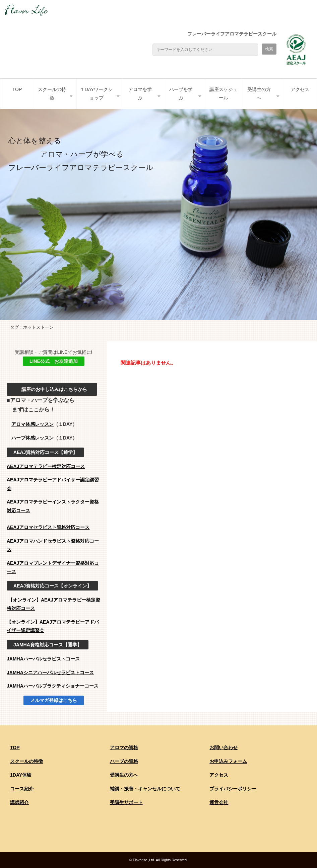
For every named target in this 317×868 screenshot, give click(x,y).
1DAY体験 (21, 775)
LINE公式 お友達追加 (54, 361)
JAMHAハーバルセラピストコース (43, 659)
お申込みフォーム (228, 761)
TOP (17, 89)
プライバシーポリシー (233, 789)
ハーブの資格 (124, 761)
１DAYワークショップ (97, 94)
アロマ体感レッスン (33, 424)
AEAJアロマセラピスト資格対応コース (48, 527)
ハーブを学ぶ (181, 94)
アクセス (300, 89)
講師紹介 (19, 802)
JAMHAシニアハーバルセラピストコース (50, 673)
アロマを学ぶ (140, 94)
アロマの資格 (124, 747)
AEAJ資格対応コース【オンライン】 (52, 586)
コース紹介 (22, 789)
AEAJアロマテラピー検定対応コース (46, 466)
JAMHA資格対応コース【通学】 (48, 645)
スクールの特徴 (52, 94)
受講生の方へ (259, 94)
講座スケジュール (224, 94)
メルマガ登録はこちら (54, 700)
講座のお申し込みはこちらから (52, 389)
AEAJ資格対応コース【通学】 (45, 452)
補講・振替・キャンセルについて (145, 789)
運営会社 (219, 802)
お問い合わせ (224, 747)
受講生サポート (126, 802)
